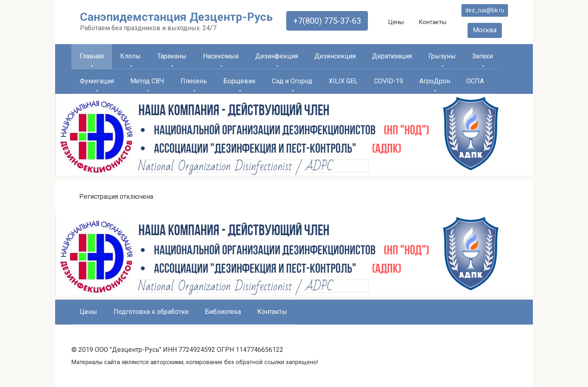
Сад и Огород (292, 81)
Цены (396, 22)
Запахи (482, 56)
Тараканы (172, 56)
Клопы (130, 56)
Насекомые (221, 56)
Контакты (432, 22)
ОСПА (475, 81)
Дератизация (392, 56)
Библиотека (223, 312)
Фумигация (97, 81)
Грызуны (442, 56)
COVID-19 (389, 81)
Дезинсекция (335, 56)
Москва (485, 30)
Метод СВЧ (147, 81)
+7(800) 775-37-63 (327, 21)
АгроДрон (435, 81)
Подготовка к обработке (151, 312)
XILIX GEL (343, 81)
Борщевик (239, 81)
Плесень (194, 81)
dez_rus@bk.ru (485, 10)
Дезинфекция (277, 56)
